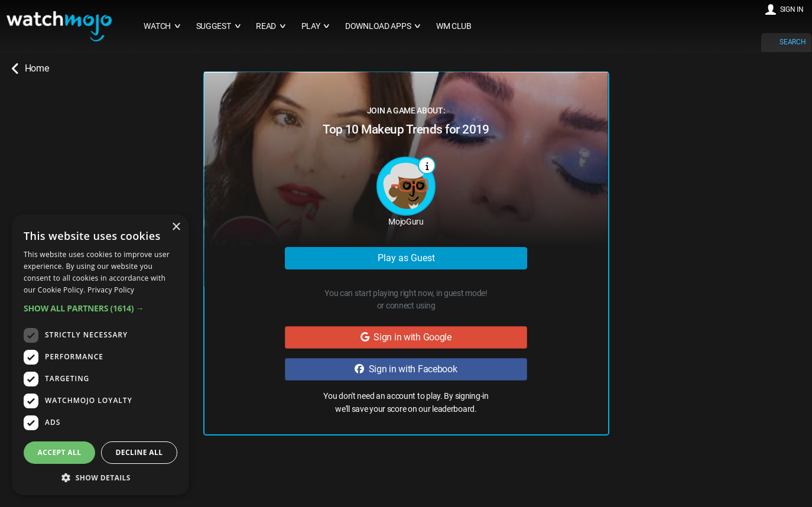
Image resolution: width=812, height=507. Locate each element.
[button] (100, 308)
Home (30, 69)
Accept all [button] (60, 452)
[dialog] (100, 355)
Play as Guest (406, 258)
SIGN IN (792, 9)
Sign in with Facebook (406, 369)
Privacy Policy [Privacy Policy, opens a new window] (111, 290)
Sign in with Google (406, 337)
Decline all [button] (139, 452)
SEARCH (792, 42)
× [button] (176, 227)
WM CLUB (454, 26)
